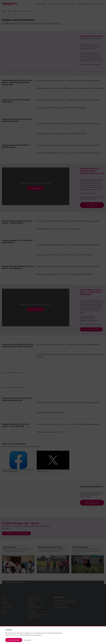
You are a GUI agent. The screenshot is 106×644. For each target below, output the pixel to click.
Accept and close (14, 640)
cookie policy (37, 635)
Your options (27, 640)
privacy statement (25, 635)
